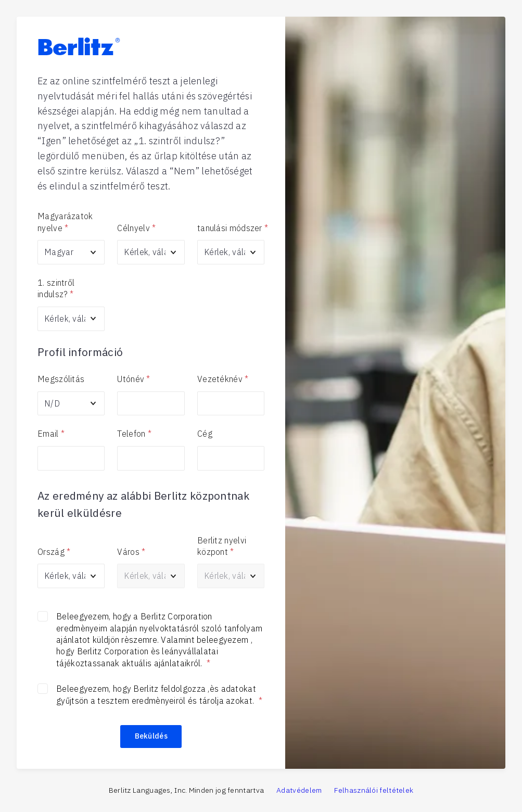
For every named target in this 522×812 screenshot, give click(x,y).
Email (51, 434)
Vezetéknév (223, 379)
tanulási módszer (231, 228)
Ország (54, 552)
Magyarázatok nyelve (65, 222)
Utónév (133, 379)
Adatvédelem (299, 790)
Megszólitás (61, 379)
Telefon (134, 434)
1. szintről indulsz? (56, 289)
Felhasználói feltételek (374, 790)
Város (131, 552)
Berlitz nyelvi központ (222, 547)
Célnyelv (136, 228)
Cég (205, 434)
